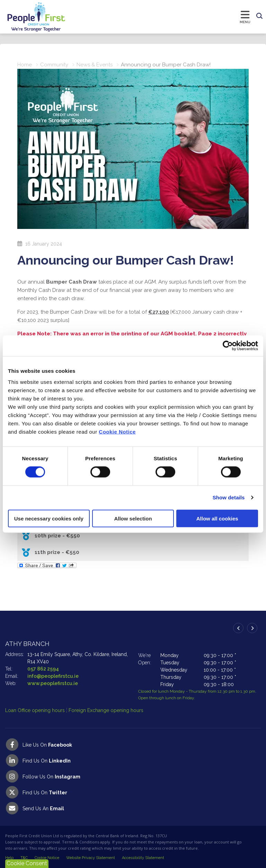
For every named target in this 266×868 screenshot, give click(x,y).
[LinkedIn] (133, 760)
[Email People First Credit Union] (133, 808)
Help (9, 858)
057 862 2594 (43, 669)
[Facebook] (133, 745)
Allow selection (133, 518)
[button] (259, 16)
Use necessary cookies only (49, 518)
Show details (229, 497)
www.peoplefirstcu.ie (53, 683)
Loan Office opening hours (36, 710)
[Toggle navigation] (160, 17)
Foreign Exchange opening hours (106, 710)
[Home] (29, 17)
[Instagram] (133, 776)
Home (25, 65)
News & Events (95, 65)
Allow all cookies (217, 518)
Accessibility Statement (143, 858)
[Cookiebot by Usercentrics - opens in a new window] (228, 346)
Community (54, 65)
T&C (24, 858)
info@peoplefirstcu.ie (53, 676)
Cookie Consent (27, 863)
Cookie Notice (117, 431)
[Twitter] (133, 792)
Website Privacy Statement (91, 858)
